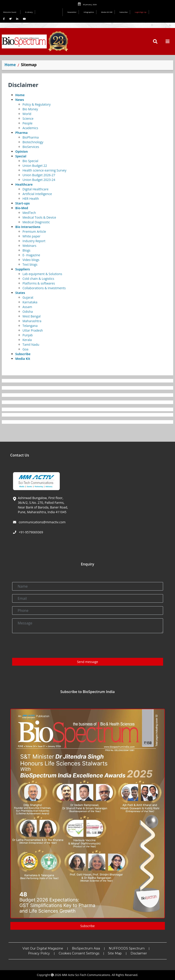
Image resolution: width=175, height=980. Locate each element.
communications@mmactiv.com (42, 522)
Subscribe (124, 12)
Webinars (29, 246)
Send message (88, 662)
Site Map (115, 953)
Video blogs (31, 260)
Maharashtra (32, 321)
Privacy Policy (39, 953)
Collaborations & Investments (44, 288)
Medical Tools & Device (39, 217)
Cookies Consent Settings (79, 953)
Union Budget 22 (35, 166)
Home (10, 65)
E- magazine (31, 255)
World (27, 114)
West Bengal (32, 316)
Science (28, 118)
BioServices (31, 147)
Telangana (30, 326)
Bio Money (30, 109)
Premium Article (34, 231)
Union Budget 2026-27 (39, 175)
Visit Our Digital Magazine (43, 948)
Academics (30, 128)
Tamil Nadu (31, 344)
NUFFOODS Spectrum (127, 948)
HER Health (31, 199)
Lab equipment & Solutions (42, 274)
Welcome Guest (11, 12)
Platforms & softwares (39, 283)
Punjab (28, 335)
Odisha (28, 312)
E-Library (29, 12)
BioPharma (31, 137)
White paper (31, 236)
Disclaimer (139, 953)
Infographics (89, 12)
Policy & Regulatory (37, 104)
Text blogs (30, 264)
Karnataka (30, 302)
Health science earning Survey (44, 170)
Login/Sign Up (141, 12)
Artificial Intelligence (37, 194)
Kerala (27, 340)
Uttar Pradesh (33, 330)
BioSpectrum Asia (86, 948)
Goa (25, 349)
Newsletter (72, 12)
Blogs (26, 250)
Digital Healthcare (35, 189)
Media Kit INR (107, 12)
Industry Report (34, 241)
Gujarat (28, 297)
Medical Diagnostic (36, 222)
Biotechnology (33, 142)
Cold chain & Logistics (38, 279)
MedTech (29, 213)
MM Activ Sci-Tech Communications (86, 975)
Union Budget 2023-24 (39, 180)
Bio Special (30, 161)
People (28, 123)
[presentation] (46, 645)
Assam (27, 307)
